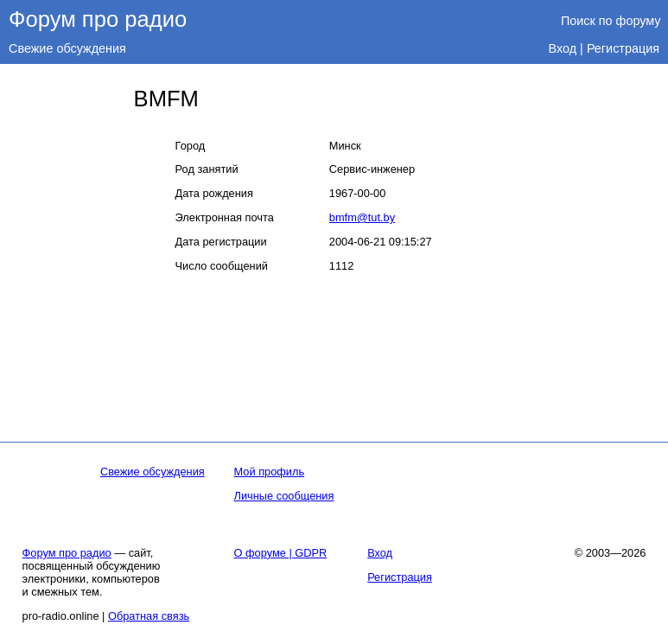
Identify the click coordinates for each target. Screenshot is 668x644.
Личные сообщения (284, 496)
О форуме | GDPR (281, 553)
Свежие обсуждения (67, 48)
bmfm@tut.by (362, 217)
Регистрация (623, 48)
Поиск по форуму (611, 21)
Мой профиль (270, 472)
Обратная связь (149, 616)
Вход (563, 48)
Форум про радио (98, 19)
